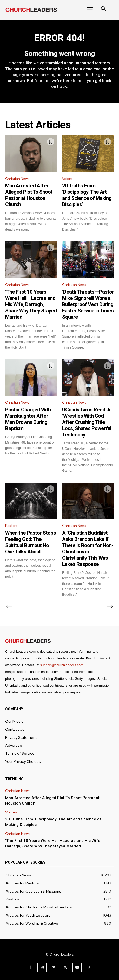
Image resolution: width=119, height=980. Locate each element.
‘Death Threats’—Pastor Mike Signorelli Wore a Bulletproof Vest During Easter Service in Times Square (88, 304)
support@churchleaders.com (62, 665)
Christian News (17, 179)
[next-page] (110, 606)
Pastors (11, 526)
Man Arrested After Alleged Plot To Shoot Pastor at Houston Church (29, 195)
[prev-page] (9, 606)
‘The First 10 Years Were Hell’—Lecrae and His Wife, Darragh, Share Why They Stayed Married (31, 304)
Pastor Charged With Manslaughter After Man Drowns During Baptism (28, 419)
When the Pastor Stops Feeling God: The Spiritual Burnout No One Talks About (31, 542)
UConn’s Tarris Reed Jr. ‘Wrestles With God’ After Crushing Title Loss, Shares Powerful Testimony (87, 422)
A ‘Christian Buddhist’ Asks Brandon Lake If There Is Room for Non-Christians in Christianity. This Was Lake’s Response (88, 548)
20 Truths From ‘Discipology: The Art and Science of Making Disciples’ (87, 195)
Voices (67, 179)
